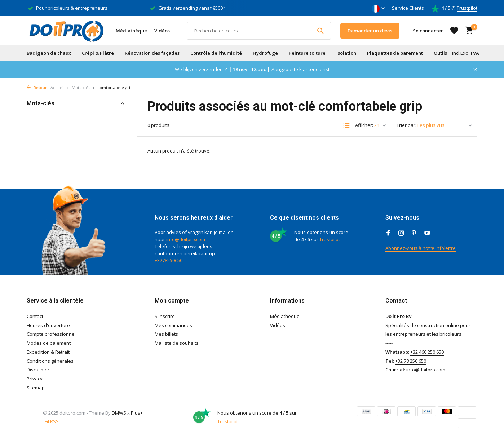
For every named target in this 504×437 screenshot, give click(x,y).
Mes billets (166, 334)
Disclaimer (38, 370)
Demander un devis (370, 31)
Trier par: (406, 125)
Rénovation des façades (152, 53)
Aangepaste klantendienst (300, 69)
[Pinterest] (414, 233)
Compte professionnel (51, 334)
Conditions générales (50, 361)
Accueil (60, 87)
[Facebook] (388, 233)
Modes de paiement (49, 343)
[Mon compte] (428, 31)
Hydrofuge (265, 53)
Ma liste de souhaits (177, 343)
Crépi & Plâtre (98, 53)
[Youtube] (427, 233)
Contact (35, 316)
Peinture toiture (307, 53)
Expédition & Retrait (48, 352)
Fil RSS (52, 421)
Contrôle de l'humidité (216, 53)
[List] (346, 125)
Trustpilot (467, 8)
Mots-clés (83, 87)
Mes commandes (173, 325)
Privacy (35, 379)
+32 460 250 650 (427, 352)
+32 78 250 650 (411, 361)
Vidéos (162, 31)
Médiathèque (131, 31)
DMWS (119, 413)
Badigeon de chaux (49, 53)
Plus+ (137, 413)
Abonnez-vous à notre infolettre (421, 248)
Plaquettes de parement (395, 53)
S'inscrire (165, 316)
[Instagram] (401, 233)
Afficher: (364, 125)
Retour (37, 87)
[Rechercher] (259, 31)
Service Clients (408, 8)
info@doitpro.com (186, 239)
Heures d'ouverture (48, 325)
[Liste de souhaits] (454, 31)
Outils (440, 53)
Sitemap (36, 388)
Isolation (346, 53)
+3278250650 (169, 260)
